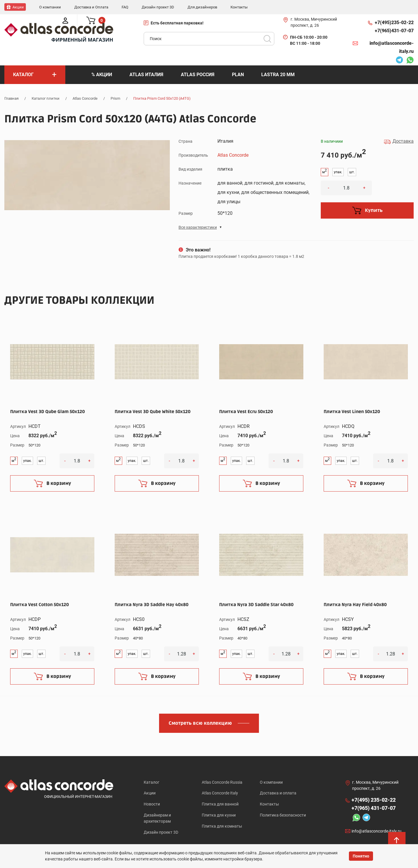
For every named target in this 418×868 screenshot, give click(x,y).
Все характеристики (198, 227)
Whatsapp (410, 60)
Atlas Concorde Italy (220, 793)
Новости (152, 804)
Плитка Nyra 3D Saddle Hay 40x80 (152, 604)
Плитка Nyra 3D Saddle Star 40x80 (256, 604)
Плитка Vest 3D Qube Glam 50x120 (47, 411)
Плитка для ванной (220, 804)
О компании (271, 782)
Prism (115, 98)
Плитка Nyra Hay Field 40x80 (355, 604)
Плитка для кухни (219, 816)
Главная (11, 98)
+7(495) (394, 22)
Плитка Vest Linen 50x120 (352, 411)
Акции (150, 793)
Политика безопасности (283, 816)
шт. (352, 172)
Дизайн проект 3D (161, 833)
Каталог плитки (46, 98)
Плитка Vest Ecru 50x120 (246, 411)
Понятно (361, 856)
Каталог (152, 782)
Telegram (399, 60)
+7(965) (394, 31)
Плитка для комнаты (222, 827)
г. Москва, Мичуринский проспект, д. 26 (314, 22)
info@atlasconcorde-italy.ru (392, 47)
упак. (338, 172)
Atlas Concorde (85, 98)
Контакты (269, 804)
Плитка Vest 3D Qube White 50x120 (153, 411)
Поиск (267, 38)
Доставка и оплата (278, 793)
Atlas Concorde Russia (222, 782)
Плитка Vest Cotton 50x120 (39, 604)
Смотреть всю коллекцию (200, 723)
